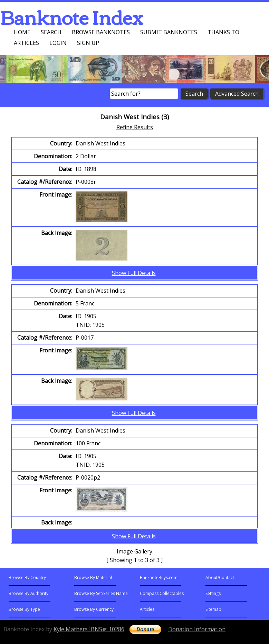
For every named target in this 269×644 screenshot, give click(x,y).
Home (22, 32)
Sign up (88, 43)
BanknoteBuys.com (159, 577)
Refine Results (135, 127)
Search (51, 32)
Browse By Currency (94, 609)
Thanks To (223, 32)
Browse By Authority (28, 593)
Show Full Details (134, 273)
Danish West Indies (100, 143)
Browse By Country (27, 577)
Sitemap (213, 609)
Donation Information (197, 629)
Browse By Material (93, 577)
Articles (26, 43)
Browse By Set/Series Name (101, 593)
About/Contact (220, 577)
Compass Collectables (162, 593)
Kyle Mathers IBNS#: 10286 (89, 629)
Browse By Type (24, 609)
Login (58, 43)
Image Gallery (134, 551)
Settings (213, 593)
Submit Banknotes (169, 32)
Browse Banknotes (101, 32)
